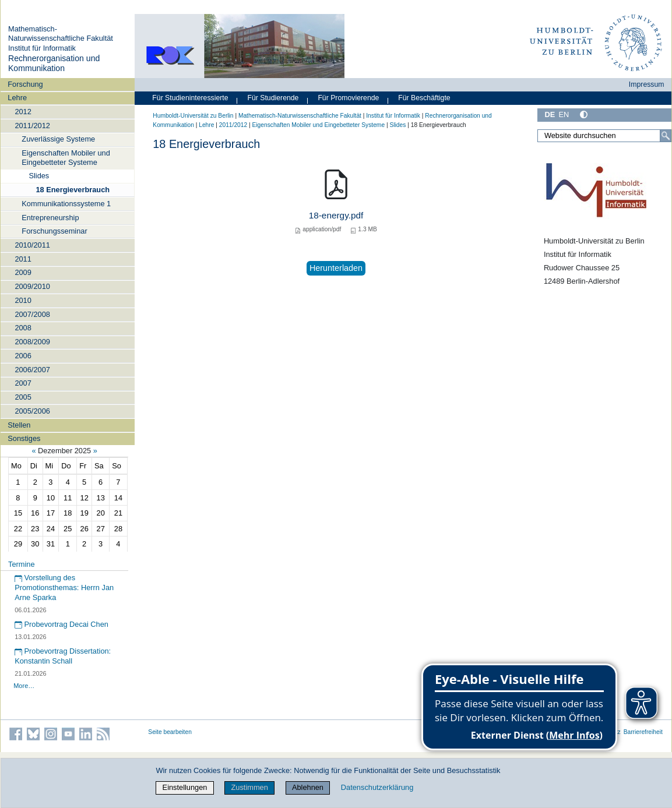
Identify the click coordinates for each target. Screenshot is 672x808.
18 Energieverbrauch (73, 190)
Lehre (17, 98)
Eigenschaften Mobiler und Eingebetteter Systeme (66, 157)
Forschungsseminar (54, 231)
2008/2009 (32, 342)
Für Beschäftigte (424, 98)
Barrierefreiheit (643, 732)
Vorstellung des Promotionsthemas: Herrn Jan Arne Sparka (64, 587)
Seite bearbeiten (170, 732)
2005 (23, 397)
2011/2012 (32, 126)
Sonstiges (24, 438)
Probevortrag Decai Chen (61, 624)
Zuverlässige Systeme (58, 139)
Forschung (25, 84)
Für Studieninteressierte (190, 98)
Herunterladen (336, 268)
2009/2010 (32, 286)
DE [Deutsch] (550, 114)
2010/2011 (32, 245)
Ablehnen (308, 787)
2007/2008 (32, 314)
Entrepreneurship (50, 218)
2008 (23, 328)
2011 (23, 259)
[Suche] (666, 136)
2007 (23, 383)
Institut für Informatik (42, 48)
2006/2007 (32, 370)
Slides (39, 176)
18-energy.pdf (336, 215)
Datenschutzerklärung (377, 787)
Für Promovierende (348, 98)
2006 (23, 356)
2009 (23, 272)
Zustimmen (250, 787)
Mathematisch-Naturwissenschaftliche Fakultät (61, 34)
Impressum (647, 84)
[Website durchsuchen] (604, 136)
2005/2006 (32, 411)
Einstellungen (185, 787)
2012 (23, 112)
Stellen (19, 425)
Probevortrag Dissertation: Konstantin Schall (63, 656)
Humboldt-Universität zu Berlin (193, 116)
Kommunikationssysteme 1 (66, 204)
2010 (23, 300)
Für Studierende (273, 98)
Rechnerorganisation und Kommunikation (54, 63)
